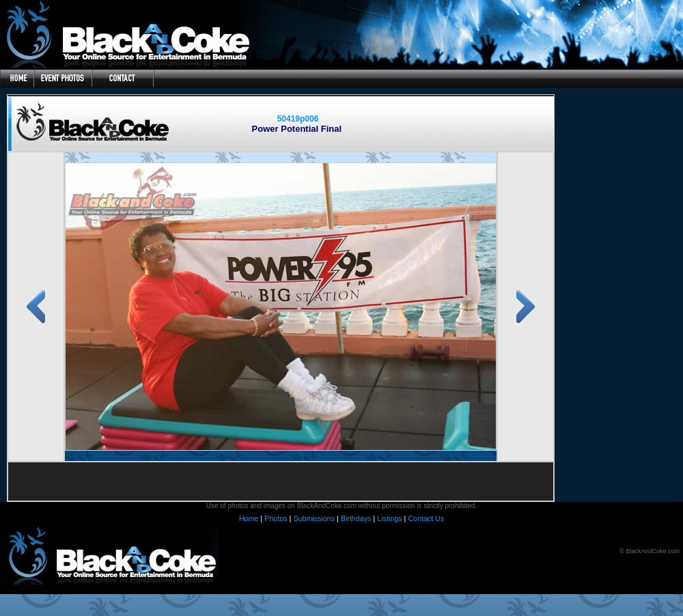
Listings (389, 518)
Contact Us (426, 518)
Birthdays (356, 518)
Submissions (313, 518)
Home (249, 518)
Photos (276, 518)
